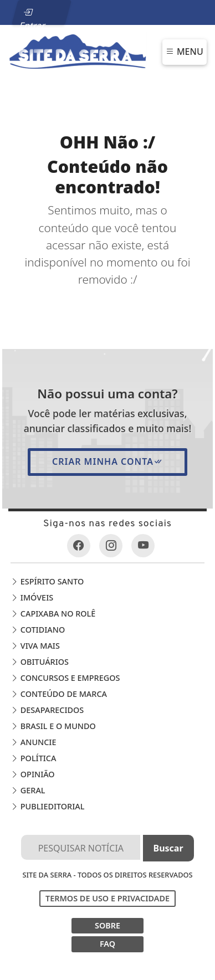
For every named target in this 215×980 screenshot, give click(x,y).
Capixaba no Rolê (53, 614)
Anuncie (33, 742)
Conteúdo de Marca (59, 694)
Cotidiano (38, 630)
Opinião (33, 774)
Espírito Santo (47, 581)
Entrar (32, 16)
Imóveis (32, 597)
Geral (28, 790)
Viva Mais (35, 646)
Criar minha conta (107, 461)
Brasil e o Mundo (53, 726)
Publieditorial (47, 806)
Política (33, 758)
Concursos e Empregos (65, 678)
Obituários (40, 662)
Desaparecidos (47, 710)
